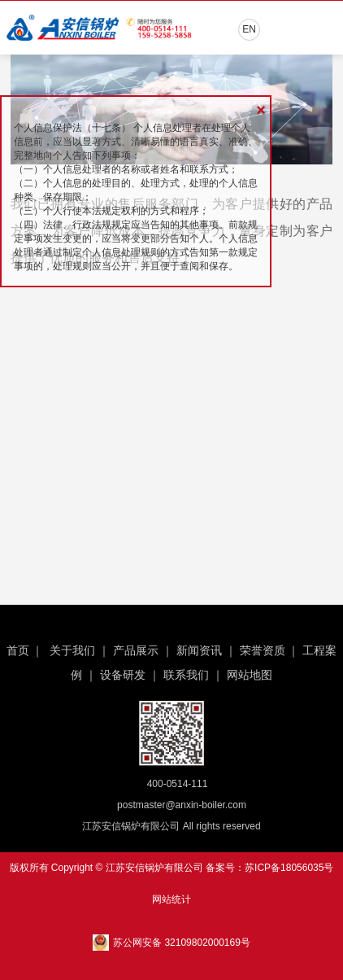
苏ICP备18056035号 (289, 868)
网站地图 (250, 675)
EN (249, 29)
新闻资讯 (199, 650)
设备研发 (123, 675)
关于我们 (72, 650)
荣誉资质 (263, 650)
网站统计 (171, 899)
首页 (18, 650)
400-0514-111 (178, 784)
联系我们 (186, 675)
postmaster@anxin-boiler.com (182, 805)
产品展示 (136, 650)
